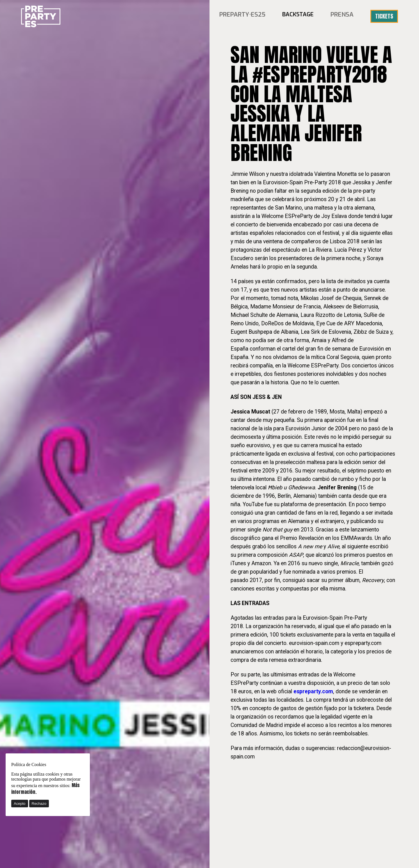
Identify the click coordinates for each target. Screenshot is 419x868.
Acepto (20, 804)
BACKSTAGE (300, 16)
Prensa (343, 16)
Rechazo (39, 804)
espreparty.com (313, 691)
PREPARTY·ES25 (246, 16)
